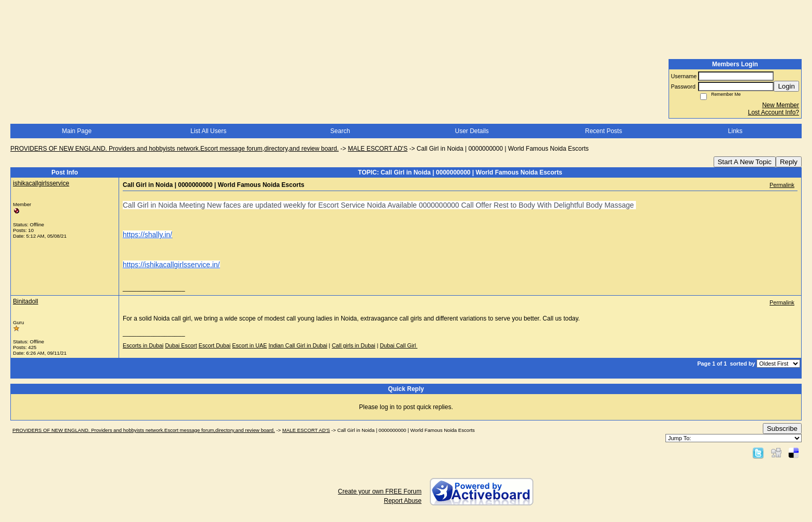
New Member (781, 105)
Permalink (782, 185)
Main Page (76, 131)
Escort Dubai (214, 345)
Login (786, 86)
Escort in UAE (249, 345)
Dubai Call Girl (399, 345)
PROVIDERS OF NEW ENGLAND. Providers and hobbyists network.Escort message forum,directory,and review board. (175, 149)
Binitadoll (26, 301)
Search (340, 131)
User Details (472, 131)
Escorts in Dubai (143, 345)
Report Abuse (403, 501)
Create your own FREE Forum (380, 491)
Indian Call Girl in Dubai (298, 345)
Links (735, 131)
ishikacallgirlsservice (41, 183)
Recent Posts (604, 131)
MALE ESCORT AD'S (378, 149)
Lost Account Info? (773, 112)
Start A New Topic (745, 162)
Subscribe (782, 429)
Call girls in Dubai (354, 345)
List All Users (208, 131)
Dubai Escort (181, 345)
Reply (789, 162)
